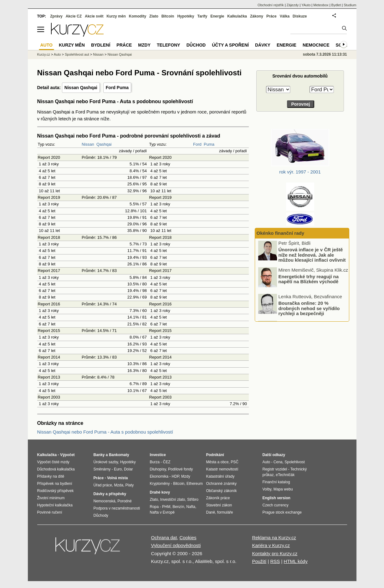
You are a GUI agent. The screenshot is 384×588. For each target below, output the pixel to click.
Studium (350, 5)
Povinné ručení (50, 512)
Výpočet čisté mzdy (53, 462)
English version (276, 498)
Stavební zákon (219, 505)
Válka (285, 16)
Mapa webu (283, 489)
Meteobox (321, 5)
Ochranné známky (221, 484)
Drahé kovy (160, 492)
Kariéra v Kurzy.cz (271, 545)
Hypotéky (186, 16)
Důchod (196, 45)
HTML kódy (296, 561)
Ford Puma (117, 88)
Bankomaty (119, 455)
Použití (259, 561)
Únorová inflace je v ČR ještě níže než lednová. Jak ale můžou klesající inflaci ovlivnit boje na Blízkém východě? (312, 258)
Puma (209, 144)
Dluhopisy (158, 469)
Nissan (88, 144)
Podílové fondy (180, 469)
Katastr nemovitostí (222, 469)
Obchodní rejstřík (271, 5)
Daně (211, 512)
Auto (57, 54)
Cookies (188, 538)
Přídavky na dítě (51, 476)
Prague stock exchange (282, 512)
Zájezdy (293, 5)
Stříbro (193, 500)
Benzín (178, 507)
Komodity (138, 16)
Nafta (191, 507)
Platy (130, 485)
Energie (217, 16)
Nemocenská (105, 501)
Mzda (119, 485)
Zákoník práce (218, 498)
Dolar (128, 469)
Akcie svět (94, 16)
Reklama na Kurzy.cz (274, 538)
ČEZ (167, 462)
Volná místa (117, 478)
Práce (271, 16)
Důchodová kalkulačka (56, 469)
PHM (166, 507)
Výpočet (67, 455)
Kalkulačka (237, 16)
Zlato (154, 16)
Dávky (263, 45)
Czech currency (276, 505)
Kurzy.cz (44, 54)
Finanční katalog (276, 482)
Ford (197, 144)
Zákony (257, 16)
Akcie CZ (74, 16)
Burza (155, 462)
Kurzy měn (116, 16)
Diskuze (300, 16)
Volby (267, 489)
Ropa (154, 507)
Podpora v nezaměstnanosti (117, 508)
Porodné (124, 501)
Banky (99, 455)
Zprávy (56, 16)
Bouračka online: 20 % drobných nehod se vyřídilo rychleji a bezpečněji (309, 309)
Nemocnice (316, 45)
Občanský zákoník (222, 491)
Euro (118, 469)
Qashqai (104, 144)
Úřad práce (103, 485)
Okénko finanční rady (281, 233)
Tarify (202, 16)
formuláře (225, 512)
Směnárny (102, 469)
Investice (158, 455)
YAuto (306, 5)
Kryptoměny (160, 484)
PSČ (235, 462)
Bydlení (101, 45)
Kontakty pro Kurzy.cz (275, 553)
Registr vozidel (275, 469)
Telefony (169, 45)
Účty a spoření (230, 45)
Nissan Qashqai (81, 88)
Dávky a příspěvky (110, 494)
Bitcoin (168, 16)
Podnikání (215, 455)
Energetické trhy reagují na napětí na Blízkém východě (309, 280)
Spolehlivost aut (77, 54)
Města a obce (218, 462)
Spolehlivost (295, 462)
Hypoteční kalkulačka (55, 505)
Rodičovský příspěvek (56, 491)
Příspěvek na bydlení (55, 484)
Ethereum (195, 484)
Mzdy (144, 45)
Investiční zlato (173, 500)
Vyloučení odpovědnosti (176, 545)
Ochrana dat (164, 538)
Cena (278, 462)
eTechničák (285, 475)
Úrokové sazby (106, 462)
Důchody (101, 515)
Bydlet (336, 5)
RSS (275, 561)
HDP (176, 476)
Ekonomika (159, 476)
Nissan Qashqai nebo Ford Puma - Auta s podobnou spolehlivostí (105, 432)
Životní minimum (51, 498)
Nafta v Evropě (162, 512)
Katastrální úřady (220, 476)
